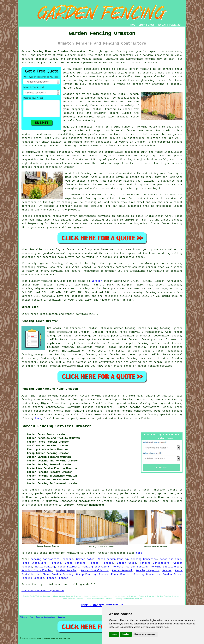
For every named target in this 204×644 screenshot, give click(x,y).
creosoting (64, 332)
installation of (73, 351)
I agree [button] (114, 634)
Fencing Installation (166, 567)
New (32, 617)
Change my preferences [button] (145, 634)
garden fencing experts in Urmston (57, 490)
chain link (61, 328)
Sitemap (24, 617)
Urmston (97, 281)
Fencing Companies (144, 559)
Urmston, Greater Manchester (84, 505)
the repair (117, 351)
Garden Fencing (137, 567)
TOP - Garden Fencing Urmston (43, 591)
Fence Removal (122, 571)
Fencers (68, 559)
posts (115, 336)
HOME (133, 25)
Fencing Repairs (147, 571)
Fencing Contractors (45, 559)
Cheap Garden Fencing (113, 559)
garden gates (81, 358)
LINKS (142, 25)
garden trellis (149, 355)
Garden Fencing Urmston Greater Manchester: (54, 51)
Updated (62, 617)
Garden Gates (85, 559)
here (38, 418)
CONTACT (162, 25)
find (32, 396)
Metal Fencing (45, 567)
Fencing (56, 563)
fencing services (139, 358)
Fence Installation (95, 571)
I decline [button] (126, 634)
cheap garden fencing (166, 347)
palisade (53, 347)
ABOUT (151, 25)
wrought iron (44, 355)
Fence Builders (170, 559)
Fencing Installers (96, 567)
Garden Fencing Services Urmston (57, 426)
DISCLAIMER (175, 25)
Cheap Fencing (75, 563)
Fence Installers (34, 563)
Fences (94, 563)
